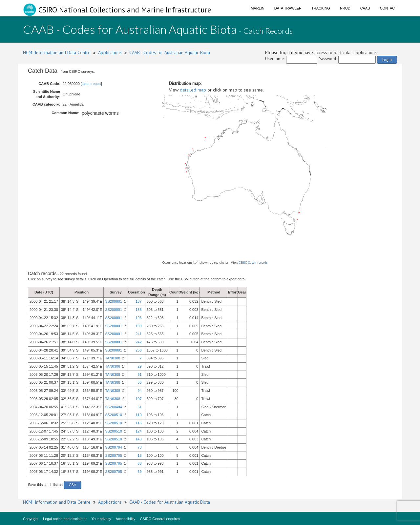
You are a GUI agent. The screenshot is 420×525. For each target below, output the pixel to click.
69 (139, 472)
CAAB (365, 8)
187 (138, 301)
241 (138, 334)
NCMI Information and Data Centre (57, 52)
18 (139, 455)
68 (139, 463)
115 (138, 423)
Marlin (258, 8)
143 (138, 439)
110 (138, 415)
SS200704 (113, 447)
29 (139, 366)
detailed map (193, 90)
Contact (388, 8)
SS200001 (113, 301)
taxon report (91, 84)
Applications (110, 52)
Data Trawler (288, 8)
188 (138, 310)
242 (138, 342)
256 (138, 350)
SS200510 (113, 415)
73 (139, 447)
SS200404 (113, 407)
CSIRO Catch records (253, 262)
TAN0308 (113, 358)
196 (138, 318)
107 (138, 399)
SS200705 (113, 455)
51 (139, 374)
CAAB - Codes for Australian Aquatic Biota (170, 52)
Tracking (321, 8)
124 (138, 431)
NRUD (345, 8)
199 (138, 326)
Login (387, 60)
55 (139, 382)
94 (139, 391)
